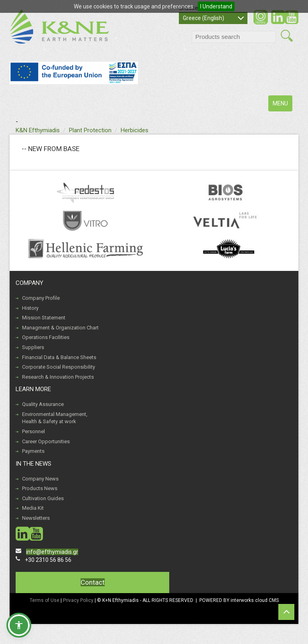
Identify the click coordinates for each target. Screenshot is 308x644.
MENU (282, 105)
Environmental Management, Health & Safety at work (55, 418)
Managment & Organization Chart (60, 328)
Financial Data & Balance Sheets (59, 357)
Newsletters (36, 518)
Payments (33, 451)
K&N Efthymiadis (38, 130)
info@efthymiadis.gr (52, 552)
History (30, 308)
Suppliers (33, 347)
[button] (19, 625)
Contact (93, 582)
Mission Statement (44, 318)
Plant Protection (90, 130)
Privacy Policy (79, 600)
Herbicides (135, 130)
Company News (40, 479)
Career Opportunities (46, 441)
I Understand (216, 6)
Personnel (33, 431)
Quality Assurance (43, 404)
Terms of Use (45, 600)
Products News (40, 488)
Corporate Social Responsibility (59, 367)
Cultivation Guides (43, 498)
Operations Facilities (46, 337)
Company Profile (41, 298)
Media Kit (33, 508)
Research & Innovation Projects (58, 377)
